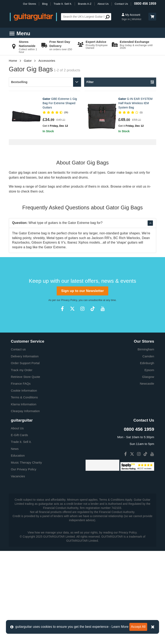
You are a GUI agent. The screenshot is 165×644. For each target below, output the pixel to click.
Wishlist (137, 19)
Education (18, 455)
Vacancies (18, 476)
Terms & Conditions (24, 397)
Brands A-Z (85, 4)
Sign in (126, 19)
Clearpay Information (25, 411)
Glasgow (148, 377)
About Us (103, 4)
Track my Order (22, 370)
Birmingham (146, 349)
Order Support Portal (25, 363)
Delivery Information (25, 356)
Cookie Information (24, 390)
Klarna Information (24, 404)
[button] (152, 17)
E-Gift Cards (19, 435)
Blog (45, 4)
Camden (148, 356)
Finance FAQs (21, 384)
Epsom (149, 370)
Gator (28, 61)
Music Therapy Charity (26, 462)
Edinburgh (147, 363)
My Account (131, 15)
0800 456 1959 (145, 4)
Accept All (138, 627)
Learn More (120, 627)
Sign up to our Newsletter (82, 291)
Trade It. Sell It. (63, 4)
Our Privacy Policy (24, 469)
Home (13, 61)
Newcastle (147, 384)
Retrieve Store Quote (25, 377)
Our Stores (29, 4)
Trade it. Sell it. (21, 442)
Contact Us (121, 4)
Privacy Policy (69, 300)
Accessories (47, 61)
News (15, 449)
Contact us (18, 349)
